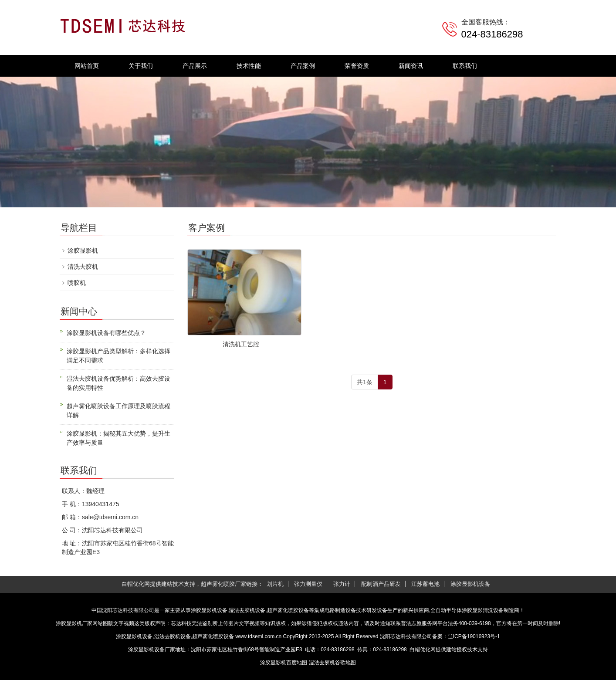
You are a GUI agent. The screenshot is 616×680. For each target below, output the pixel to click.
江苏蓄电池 (425, 584)
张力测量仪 (308, 584)
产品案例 (303, 66)
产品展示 (195, 66)
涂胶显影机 (83, 250)
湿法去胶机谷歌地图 (332, 663)
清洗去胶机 (83, 267)
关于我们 (141, 66)
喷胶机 (77, 283)
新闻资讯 (411, 66)
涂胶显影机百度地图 (284, 663)
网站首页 (87, 66)
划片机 (275, 584)
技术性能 (249, 66)
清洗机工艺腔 (241, 344)
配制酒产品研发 (381, 584)
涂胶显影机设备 (470, 584)
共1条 (365, 382)
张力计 (342, 584)
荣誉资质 (357, 66)
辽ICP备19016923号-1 (474, 636)
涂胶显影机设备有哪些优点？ (106, 333)
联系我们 (465, 66)
